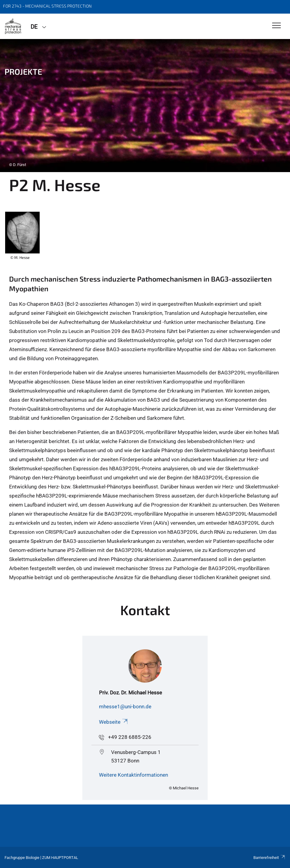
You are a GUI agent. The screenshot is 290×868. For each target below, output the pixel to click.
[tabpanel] (145, 106)
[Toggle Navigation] (277, 26)
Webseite (114, 722)
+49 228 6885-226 (130, 737)
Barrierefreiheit (269, 858)
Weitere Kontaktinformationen (133, 775)
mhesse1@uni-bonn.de (125, 706)
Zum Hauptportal (60, 858)
